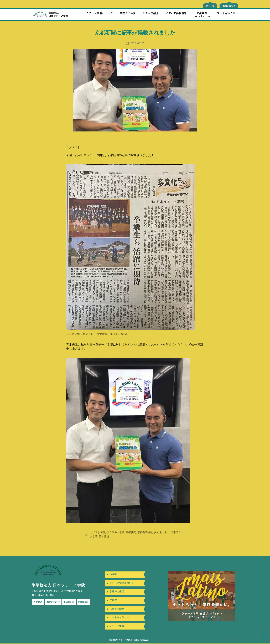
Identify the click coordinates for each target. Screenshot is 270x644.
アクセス (38, 602)
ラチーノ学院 (124, 641)
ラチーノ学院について (100, 13)
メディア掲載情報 (176, 13)
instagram (89, 602)
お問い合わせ (56, 602)
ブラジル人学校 (117, 532)
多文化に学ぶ (166, 532)
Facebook (73, 602)
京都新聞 (133, 532)
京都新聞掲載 (148, 532)
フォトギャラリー (228, 13)
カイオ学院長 (98, 532)
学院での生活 (128, 13)
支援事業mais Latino (202, 15)
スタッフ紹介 (151, 13)
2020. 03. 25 (137, 43)
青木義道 (110, 536)
